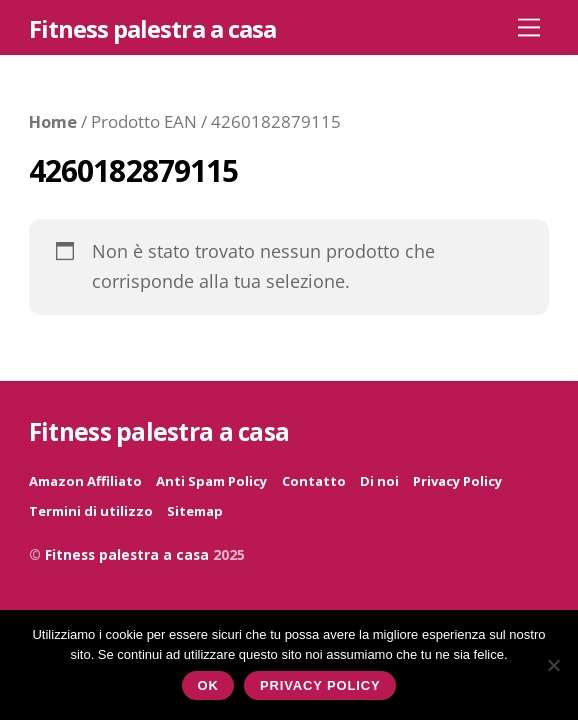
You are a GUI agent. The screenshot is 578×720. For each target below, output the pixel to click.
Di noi (379, 481)
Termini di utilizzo (91, 511)
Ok (208, 685)
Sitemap (195, 511)
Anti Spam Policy (211, 481)
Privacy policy (320, 685)
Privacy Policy (457, 481)
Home (53, 121)
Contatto (314, 481)
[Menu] (529, 26)
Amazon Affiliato (85, 481)
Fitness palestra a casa (127, 554)
